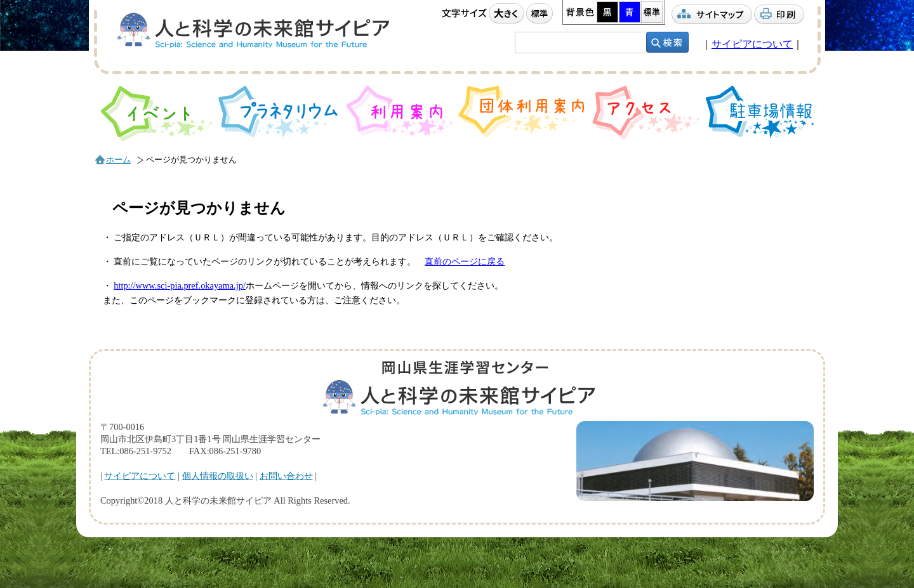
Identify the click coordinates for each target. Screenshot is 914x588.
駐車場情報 (761, 112)
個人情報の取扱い (218, 476)
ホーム (118, 160)
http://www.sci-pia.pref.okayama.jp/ (180, 285)
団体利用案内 (523, 112)
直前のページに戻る (465, 261)
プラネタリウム (279, 112)
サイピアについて (752, 44)
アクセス (646, 113)
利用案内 (400, 111)
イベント (156, 113)
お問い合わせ (286, 476)
